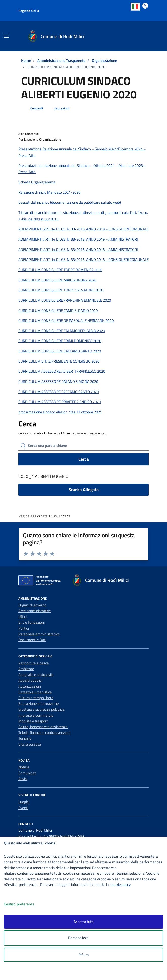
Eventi (23, 808)
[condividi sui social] (33, 108)
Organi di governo (32, 605)
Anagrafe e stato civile (36, 675)
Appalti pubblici (30, 680)
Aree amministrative (35, 611)
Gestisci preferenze (24, 904)
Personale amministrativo (39, 634)
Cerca (84, 459)
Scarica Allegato (84, 490)
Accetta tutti (83, 922)
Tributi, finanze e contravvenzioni (44, 733)
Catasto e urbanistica (35, 692)
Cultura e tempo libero (36, 698)
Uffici (23, 617)
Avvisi (23, 779)
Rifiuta (84, 955)
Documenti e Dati (32, 640)
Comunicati (27, 773)
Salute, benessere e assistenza (43, 727)
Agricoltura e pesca (34, 663)
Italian (135, 7)
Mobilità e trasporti (33, 721)
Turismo (25, 738)
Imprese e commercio (36, 715)
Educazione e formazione (39, 704)
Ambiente (26, 669)
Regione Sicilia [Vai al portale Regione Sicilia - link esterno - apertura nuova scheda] (29, 11)
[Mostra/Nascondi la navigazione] (6, 36)
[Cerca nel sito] (144, 36)
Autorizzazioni (30, 686)
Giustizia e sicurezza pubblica (41, 709)
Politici (24, 628)
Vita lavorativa (30, 744)
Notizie (24, 767)
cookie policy (120, 885)
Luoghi (24, 802)
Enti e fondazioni (32, 622)
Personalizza (84, 938)
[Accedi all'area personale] (145, 6)
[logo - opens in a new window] (85, 973)
